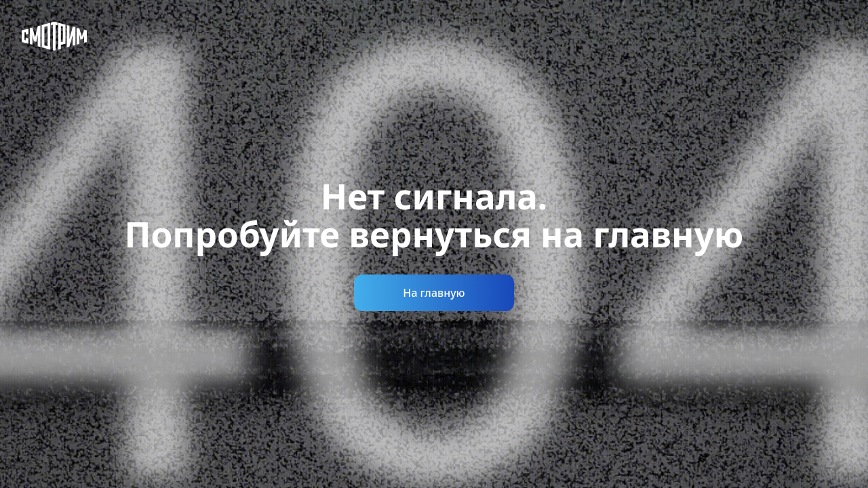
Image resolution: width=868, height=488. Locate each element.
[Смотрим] (54, 36)
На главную (434, 293)
